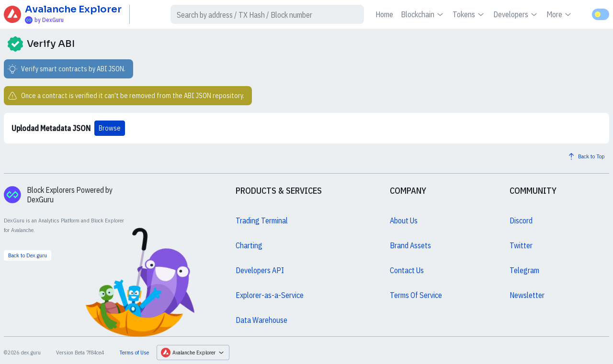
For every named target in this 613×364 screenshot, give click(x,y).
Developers (516, 14)
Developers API (260, 270)
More (560, 14)
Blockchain (423, 14)
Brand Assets (410, 245)
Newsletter (527, 295)
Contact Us (407, 270)
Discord (521, 221)
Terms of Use (134, 352)
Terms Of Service (416, 295)
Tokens (469, 14)
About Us (404, 221)
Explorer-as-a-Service (270, 295)
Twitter (521, 245)
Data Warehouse (261, 320)
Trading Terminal (262, 221)
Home (384, 14)
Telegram (524, 270)
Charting (249, 245)
